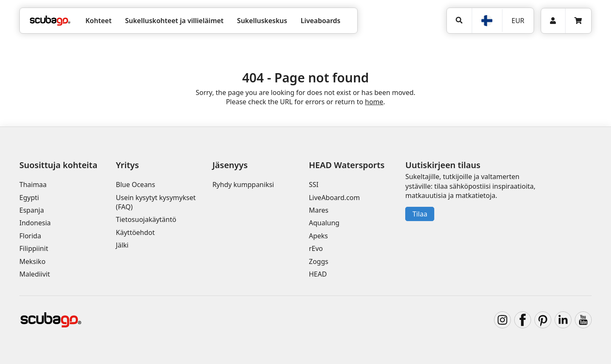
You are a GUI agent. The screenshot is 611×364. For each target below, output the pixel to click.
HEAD (318, 274)
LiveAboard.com (334, 198)
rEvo (316, 248)
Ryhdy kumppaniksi (243, 185)
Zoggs (319, 261)
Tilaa (420, 214)
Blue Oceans (135, 185)
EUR (518, 21)
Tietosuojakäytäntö (146, 219)
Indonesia (35, 223)
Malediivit (35, 274)
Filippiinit (34, 248)
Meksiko (32, 261)
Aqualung (324, 223)
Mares (319, 210)
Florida (30, 236)
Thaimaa (33, 185)
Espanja (32, 210)
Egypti (29, 198)
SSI (314, 185)
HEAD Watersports (347, 165)
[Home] (50, 21)
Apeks (318, 236)
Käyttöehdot (135, 232)
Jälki (122, 245)
